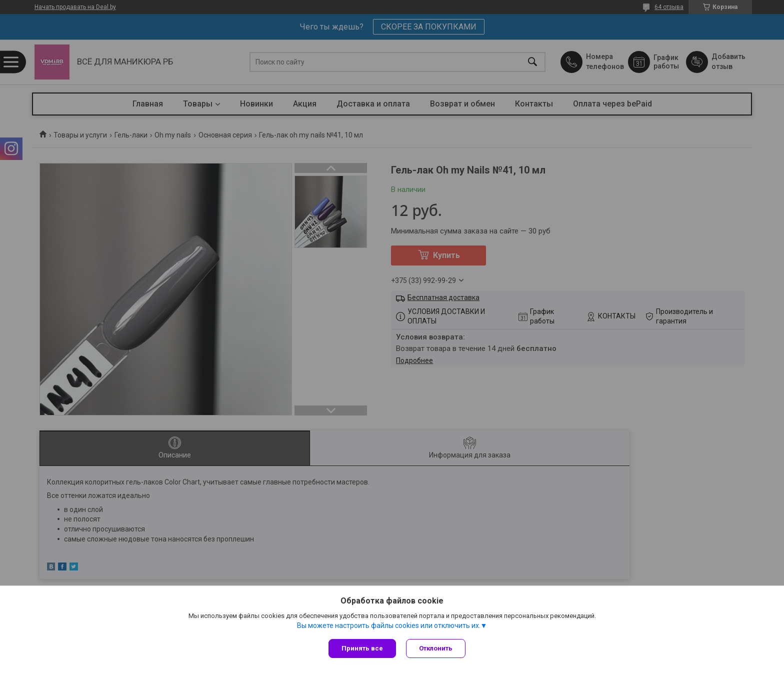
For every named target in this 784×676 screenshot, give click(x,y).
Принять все (362, 648)
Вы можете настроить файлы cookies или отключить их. (389, 625)
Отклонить (436, 648)
